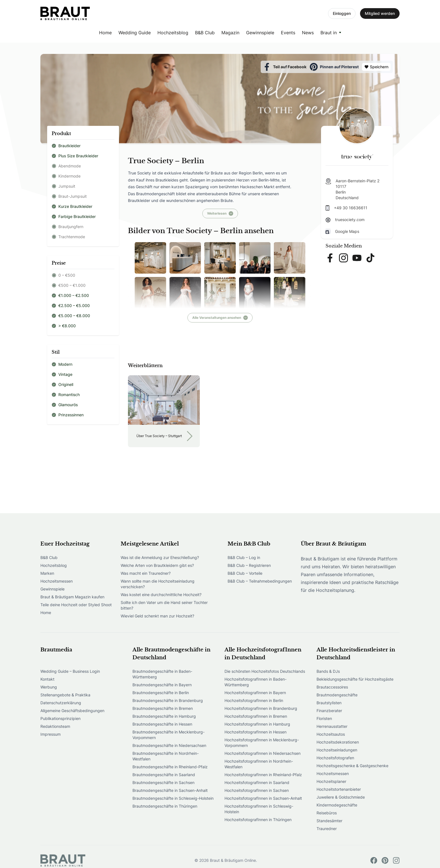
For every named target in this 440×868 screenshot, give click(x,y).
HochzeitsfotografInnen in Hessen (255, 732)
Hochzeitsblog (173, 33)
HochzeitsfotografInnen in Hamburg (257, 724)
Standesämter (329, 821)
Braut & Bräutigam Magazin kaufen (72, 597)
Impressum (51, 734)
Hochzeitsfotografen (335, 758)
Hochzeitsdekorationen (338, 742)
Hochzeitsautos (331, 734)
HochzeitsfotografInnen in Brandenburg (261, 708)
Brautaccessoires (332, 687)
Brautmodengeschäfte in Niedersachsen (169, 745)
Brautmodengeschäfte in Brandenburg (168, 700)
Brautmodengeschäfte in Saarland (164, 775)
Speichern (376, 67)
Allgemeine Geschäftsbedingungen (72, 711)
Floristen (324, 718)
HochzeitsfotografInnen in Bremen (256, 716)
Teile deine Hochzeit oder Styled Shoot (76, 605)
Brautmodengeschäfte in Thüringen (165, 806)
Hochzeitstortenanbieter (339, 789)
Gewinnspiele (260, 33)
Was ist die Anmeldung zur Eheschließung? (160, 557)
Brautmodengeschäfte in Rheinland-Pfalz (170, 767)
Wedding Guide (135, 33)
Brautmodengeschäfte (337, 695)
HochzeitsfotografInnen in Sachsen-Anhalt (263, 798)
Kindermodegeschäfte (337, 805)
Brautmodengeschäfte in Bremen (163, 708)
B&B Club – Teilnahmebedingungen (260, 581)
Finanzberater (329, 711)
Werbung (49, 687)
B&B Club (205, 33)
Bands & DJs (328, 671)
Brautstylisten (329, 703)
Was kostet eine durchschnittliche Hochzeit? (161, 595)
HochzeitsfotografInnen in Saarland (257, 782)
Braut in (329, 33)
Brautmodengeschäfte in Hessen (162, 724)
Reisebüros (327, 813)
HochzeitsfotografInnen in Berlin (254, 700)
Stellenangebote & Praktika (65, 695)
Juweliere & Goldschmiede (341, 797)
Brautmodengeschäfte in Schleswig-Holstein (173, 798)
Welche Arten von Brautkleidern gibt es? (157, 565)
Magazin (230, 33)
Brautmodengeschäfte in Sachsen (163, 782)
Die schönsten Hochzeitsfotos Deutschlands (265, 671)
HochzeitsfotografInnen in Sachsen (257, 790)
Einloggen (342, 13)
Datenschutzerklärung (61, 703)
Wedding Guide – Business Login (70, 671)
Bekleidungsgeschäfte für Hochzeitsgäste (355, 679)
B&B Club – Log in (244, 557)
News (308, 33)
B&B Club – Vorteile (245, 573)
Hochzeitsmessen (57, 581)
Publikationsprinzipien (60, 718)
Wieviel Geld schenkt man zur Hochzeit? (157, 616)
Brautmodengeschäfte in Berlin (161, 693)
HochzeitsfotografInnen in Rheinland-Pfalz (263, 775)
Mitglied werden (380, 13)
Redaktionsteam (55, 726)
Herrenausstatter (332, 726)
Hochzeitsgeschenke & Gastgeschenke (352, 766)
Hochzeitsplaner (331, 781)
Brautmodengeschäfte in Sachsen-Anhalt (170, 790)
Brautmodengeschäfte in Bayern (162, 685)
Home (105, 33)
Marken (47, 573)
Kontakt (47, 679)
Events (288, 33)
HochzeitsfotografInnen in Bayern (255, 693)
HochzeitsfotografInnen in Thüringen (258, 820)
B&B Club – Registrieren (249, 565)
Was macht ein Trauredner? (146, 573)
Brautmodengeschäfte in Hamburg (164, 716)
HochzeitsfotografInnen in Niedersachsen (263, 753)
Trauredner (327, 829)
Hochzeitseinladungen (337, 750)
